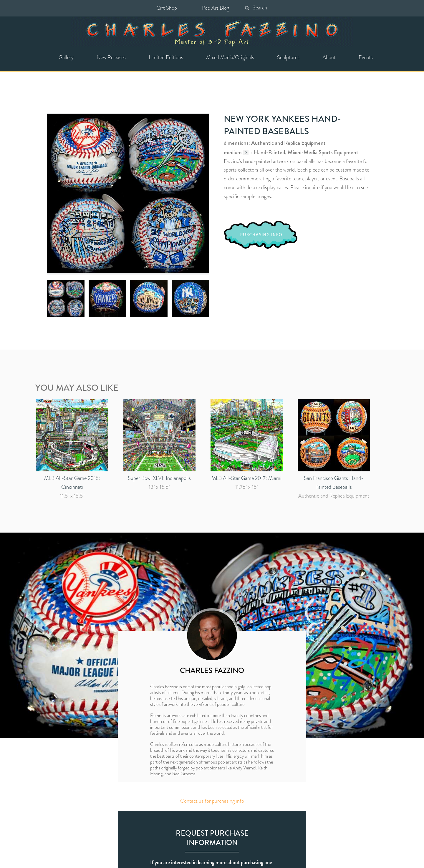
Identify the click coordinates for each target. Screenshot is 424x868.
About (329, 57)
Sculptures (288, 57)
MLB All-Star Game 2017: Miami (246, 478)
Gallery (66, 57)
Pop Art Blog (216, 8)
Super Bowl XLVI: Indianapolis (159, 478)
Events (366, 57)
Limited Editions (166, 57)
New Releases (111, 57)
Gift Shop (167, 8)
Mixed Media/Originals (230, 57)
